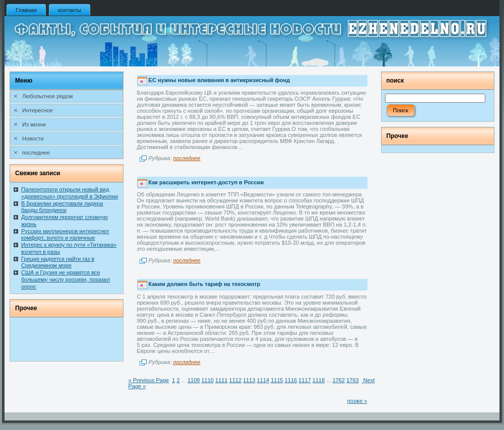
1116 (291, 380)
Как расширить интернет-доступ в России (206, 182)
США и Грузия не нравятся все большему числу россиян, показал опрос (66, 279)
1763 (352, 380)
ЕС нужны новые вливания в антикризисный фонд (219, 81)
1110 (207, 380)
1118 (319, 380)
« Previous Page (149, 380)
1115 (277, 380)
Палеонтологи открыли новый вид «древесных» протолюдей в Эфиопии (70, 193)
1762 (339, 380)
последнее (186, 158)
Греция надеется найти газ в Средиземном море (58, 262)
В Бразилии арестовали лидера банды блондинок (62, 207)
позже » (357, 401)
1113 (249, 380)
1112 (235, 380)
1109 (194, 380)
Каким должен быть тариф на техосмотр (205, 284)
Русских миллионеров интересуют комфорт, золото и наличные (65, 235)
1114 (263, 380)
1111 (221, 380)
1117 (304, 380)
